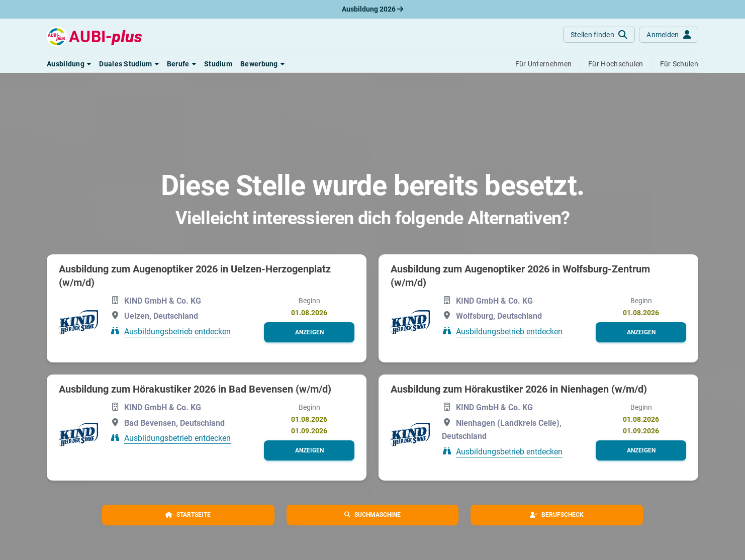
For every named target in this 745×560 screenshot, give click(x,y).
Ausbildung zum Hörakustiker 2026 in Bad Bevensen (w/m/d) (195, 389)
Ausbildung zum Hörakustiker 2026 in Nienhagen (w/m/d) (519, 389)
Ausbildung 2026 (372, 9)
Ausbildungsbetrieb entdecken (177, 332)
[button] (69, 64)
